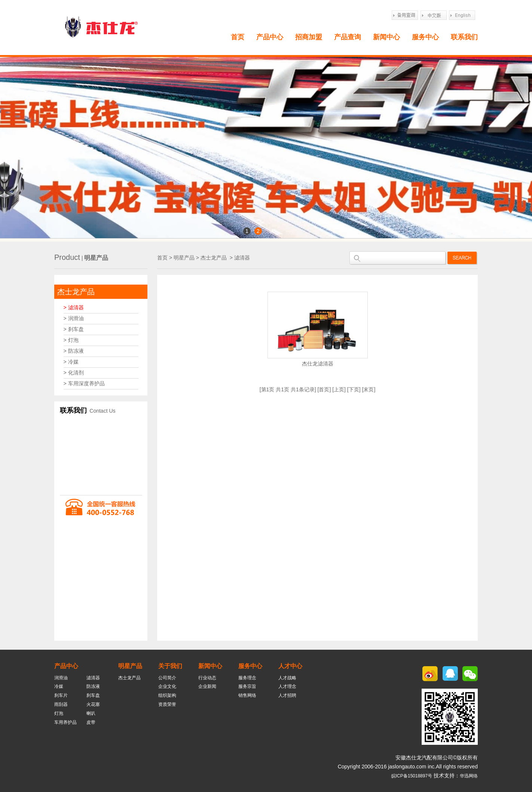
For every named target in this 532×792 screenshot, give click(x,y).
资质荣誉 (167, 704)
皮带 (91, 722)
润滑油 (61, 678)
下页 (354, 389)
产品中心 (270, 37)
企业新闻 (207, 686)
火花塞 (93, 704)
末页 (369, 389)
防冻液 (93, 686)
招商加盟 (309, 37)
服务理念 (247, 678)
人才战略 (287, 678)
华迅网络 (469, 776)
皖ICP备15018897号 (412, 776)
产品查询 (348, 37)
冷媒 (59, 686)
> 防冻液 (74, 351)
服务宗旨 (247, 686)
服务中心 (425, 37)
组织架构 (167, 695)
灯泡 (59, 713)
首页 (238, 37)
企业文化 (167, 686)
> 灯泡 (71, 340)
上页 (339, 389)
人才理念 (287, 686)
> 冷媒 (71, 362)
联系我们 (464, 37)
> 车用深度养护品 (84, 383)
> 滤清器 (74, 307)
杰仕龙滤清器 (318, 364)
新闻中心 (386, 37)
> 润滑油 (74, 318)
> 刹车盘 (74, 329)
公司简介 (167, 678)
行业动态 (207, 678)
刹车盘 (93, 695)
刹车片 (61, 695)
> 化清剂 (74, 373)
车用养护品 (65, 722)
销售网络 (247, 695)
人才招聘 (287, 695)
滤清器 (242, 258)
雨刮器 (61, 704)
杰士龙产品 (76, 292)
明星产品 (184, 258)
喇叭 (91, 713)
